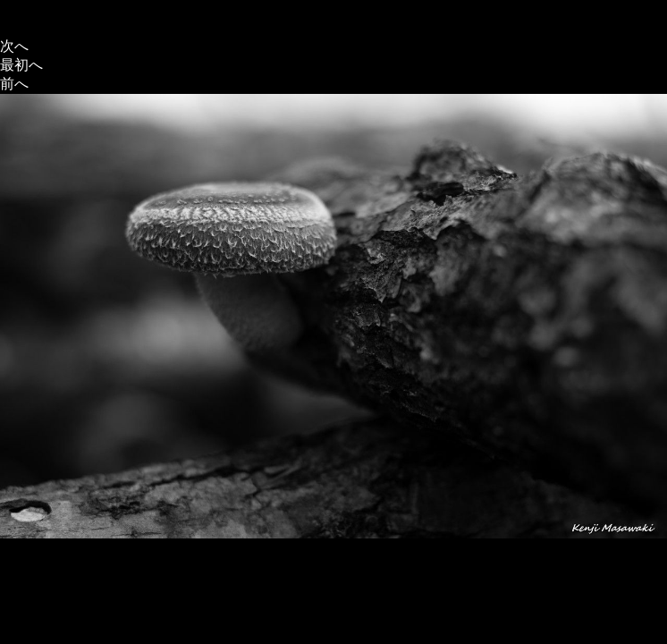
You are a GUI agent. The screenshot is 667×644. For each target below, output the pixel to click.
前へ (14, 84)
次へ (14, 46)
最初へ (21, 65)
